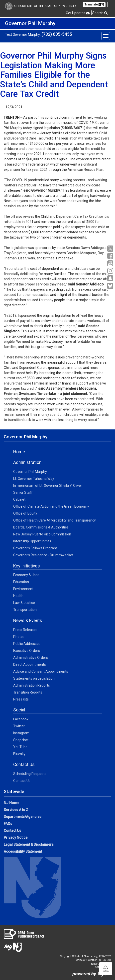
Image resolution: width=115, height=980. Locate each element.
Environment (23, 589)
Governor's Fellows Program (35, 548)
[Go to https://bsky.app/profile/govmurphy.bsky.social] (111, 286)
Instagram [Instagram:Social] (21, 733)
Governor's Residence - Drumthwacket (43, 555)
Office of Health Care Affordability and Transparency (55, 520)
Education (21, 582)
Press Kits (21, 699)
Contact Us (22, 781)
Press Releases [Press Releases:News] (25, 630)
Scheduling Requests (30, 774)
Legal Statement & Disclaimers (29, 844)
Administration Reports (32, 685)
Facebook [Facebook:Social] (21, 719)
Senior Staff (23, 492)
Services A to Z (16, 810)
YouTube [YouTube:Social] (20, 747)
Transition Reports (28, 692)
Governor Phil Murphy (30, 472)
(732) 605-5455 (57, 34)
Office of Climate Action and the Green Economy (51, 506)
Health (18, 596)
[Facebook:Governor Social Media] (111, 256)
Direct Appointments (30, 665)
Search (100, 13)
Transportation (25, 610)
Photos (19, 637)
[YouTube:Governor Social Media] (111, 263)
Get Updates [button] (78, 13)
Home (19, 452)
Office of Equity (25, 513)
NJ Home (11, 803)
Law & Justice (24, 603)
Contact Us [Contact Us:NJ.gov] (12, 831)
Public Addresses (27, 644)
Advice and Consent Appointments (41, 671)
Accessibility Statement (23, 851)
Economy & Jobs (26, 575)
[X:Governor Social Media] (111, 249)
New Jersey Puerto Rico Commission (42, 534)
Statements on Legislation (34, 678)
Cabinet (19, 499)
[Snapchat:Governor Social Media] (111, 278)
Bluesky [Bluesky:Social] (19, 754)
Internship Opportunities (32, 541)
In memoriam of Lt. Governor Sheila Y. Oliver (48, 486)
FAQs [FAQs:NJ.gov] (8, 824)
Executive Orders (27, 651)
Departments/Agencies (23, 817)
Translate (94, 4)
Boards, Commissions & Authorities (41, 527)
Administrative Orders (31, 658)
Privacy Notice (16, 838)
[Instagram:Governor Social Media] (111, 271)
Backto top (106, 969)
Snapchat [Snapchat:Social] (21, 740)
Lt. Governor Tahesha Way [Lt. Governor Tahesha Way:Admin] (34, 479)
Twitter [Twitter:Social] (19, 726)
